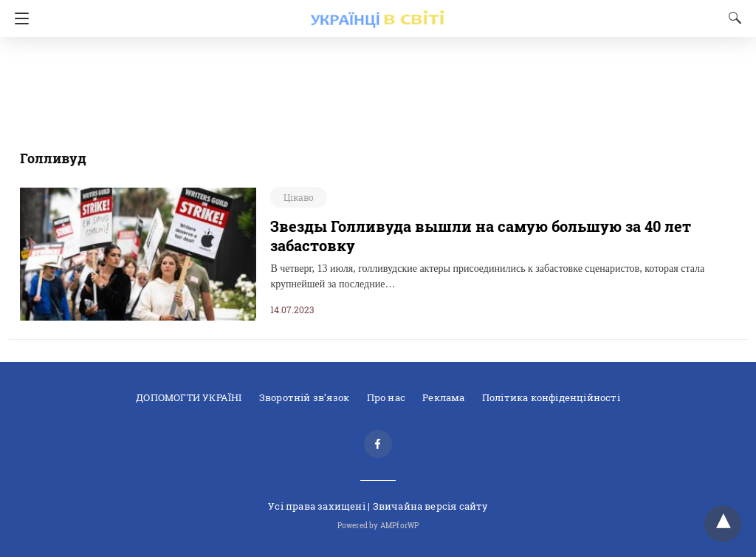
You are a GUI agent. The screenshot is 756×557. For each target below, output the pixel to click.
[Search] (732, 18)
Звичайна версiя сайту (430, 506)
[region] (374, 85)
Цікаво (299, 197)
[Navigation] (18, 18)
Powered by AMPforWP (378, 526)
